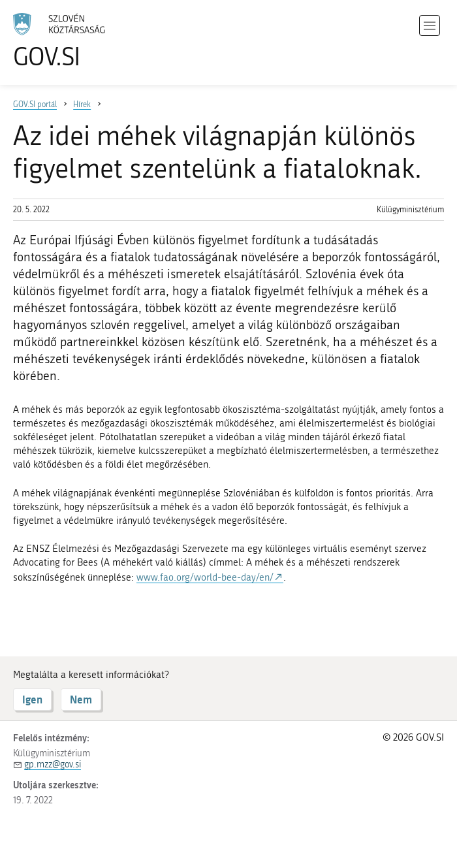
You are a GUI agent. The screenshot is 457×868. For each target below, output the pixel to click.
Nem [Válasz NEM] (81, 699)
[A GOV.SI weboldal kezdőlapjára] (78, 41)
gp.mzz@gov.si (53, 764)
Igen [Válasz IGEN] (32, 699)
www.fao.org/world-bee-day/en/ (205, 577)
